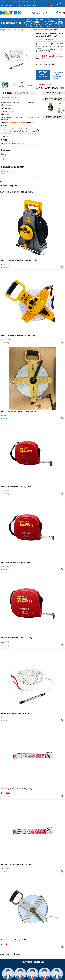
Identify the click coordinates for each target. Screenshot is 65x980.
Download (5, 98)
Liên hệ (15, 5)
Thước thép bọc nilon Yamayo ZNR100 (14, 940)
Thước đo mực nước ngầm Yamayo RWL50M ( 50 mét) (19, 260)
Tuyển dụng (21, 5)
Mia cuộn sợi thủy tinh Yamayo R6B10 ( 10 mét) (16, 789)
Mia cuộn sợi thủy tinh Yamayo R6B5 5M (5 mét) (17, 864)
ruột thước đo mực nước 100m (16, 123)
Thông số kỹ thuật (21, 93)
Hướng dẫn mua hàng (60, 4)
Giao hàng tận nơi (43, 74)
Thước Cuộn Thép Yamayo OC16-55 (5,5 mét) (16, 562)
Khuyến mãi (26, 2)
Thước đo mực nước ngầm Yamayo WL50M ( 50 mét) (18, 336)
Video (19, 2)
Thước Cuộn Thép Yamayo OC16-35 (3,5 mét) (16, 487)
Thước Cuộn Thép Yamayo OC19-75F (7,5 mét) (16, 638)
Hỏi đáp (33, 2)
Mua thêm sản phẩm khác (58, 75)
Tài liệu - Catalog (31, 5)
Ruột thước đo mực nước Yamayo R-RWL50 (15, 713)
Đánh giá (15, 98)
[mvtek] (62, 267)
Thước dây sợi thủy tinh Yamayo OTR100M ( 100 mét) (19, 411)
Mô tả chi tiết (7, 93)
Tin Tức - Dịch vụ (12, 2)
